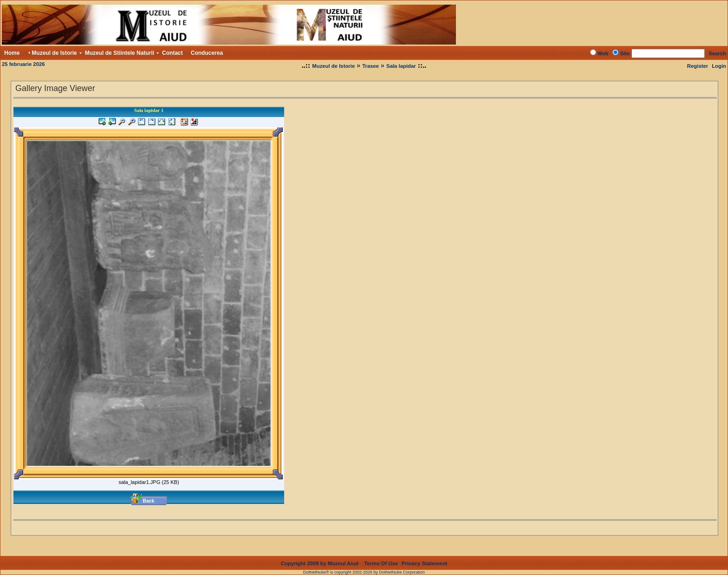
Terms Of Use (381, 556)
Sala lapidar (401, 66)
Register (698, 66)
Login (719, 66)
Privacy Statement (424, 556)
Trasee (370, 66)
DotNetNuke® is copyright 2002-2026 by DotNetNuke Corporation (364, 565)
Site (625, 53)
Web (603, 53)
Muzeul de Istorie (333, 66)
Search (717, 53)
